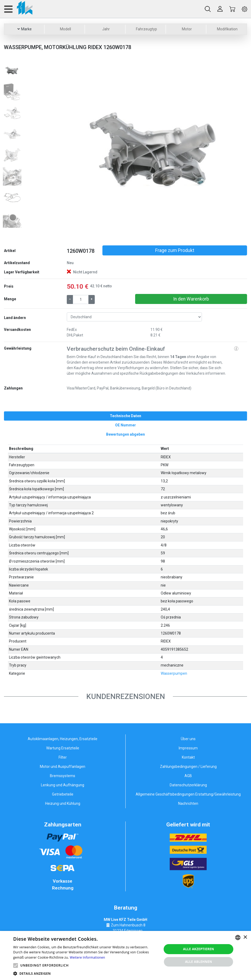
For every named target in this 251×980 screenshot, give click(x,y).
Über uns (188, 739)
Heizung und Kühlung (63, 803)
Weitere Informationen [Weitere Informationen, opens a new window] (88, 957)
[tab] (126, 416)
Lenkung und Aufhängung (63, 785)
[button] (80, 152)
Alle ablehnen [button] (198, 962)
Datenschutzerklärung (188, 785)
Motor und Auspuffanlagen (63, 767)
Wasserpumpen (174, 673)
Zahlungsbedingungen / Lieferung (188, 767)
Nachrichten (188, 803)
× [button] (245, 937)
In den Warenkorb (191, 299)
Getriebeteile (63, 794)
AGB (188, 776)
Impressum (188, 748)
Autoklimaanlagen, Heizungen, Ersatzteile (63, 739)
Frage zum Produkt (175, 250)
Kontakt (188, 757)
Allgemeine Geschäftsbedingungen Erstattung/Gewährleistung (188, 794)
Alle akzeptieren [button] (198, 949)
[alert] (126, 955)
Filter (63, 757)
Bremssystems (63, 776)
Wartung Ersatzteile (63, 748)
